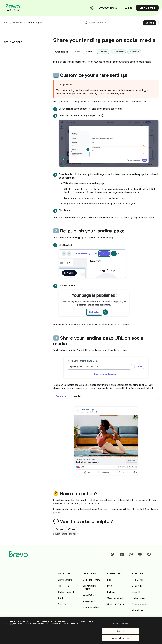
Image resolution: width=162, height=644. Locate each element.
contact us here (94, 504)
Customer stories (115, 598)
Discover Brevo (108, 8)
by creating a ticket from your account (131, 500)
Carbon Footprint (66, 592)
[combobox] (121, 23)
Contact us (137, 586)
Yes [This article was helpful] (61, 529)
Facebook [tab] (61, 396)
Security (62, 604)
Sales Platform (89, 595)
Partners (111, 592)
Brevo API (136, 592)
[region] (81, 631)
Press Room (64, 586)
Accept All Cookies (121, 638)
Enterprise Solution (92, 607)
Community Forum (115, 604)
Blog (109, 580)
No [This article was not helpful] (73, 529)
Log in (128, 8)
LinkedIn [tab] (76, 396)
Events (110, 586)
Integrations (137, 610)
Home (6, 23)
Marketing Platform (92, 580)
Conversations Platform (89, 587)
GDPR (61, 598)
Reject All (121, 631)
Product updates (140, 604)
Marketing (18, 23)
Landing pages (35, 23)
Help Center (138, 580)
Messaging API (90, 601)
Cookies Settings (121, 624)
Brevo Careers (65, 580)
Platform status (139, 598)
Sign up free (147, 8)
